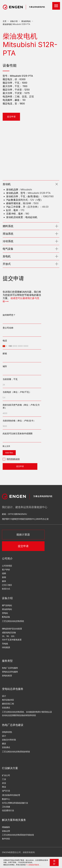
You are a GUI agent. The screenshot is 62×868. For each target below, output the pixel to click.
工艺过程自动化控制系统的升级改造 (18, 835)
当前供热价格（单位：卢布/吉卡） (19, 421)
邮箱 (5, 353)
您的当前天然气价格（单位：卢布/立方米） (21, 406)
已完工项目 (7, 585)
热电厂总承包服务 (10, 668)
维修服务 (6, 827)
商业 (4, 787)
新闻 (4, 577)
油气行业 (6, 791)
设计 (4, 736)
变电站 (5, 613)
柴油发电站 (26, 21)
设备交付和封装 (9, 740)
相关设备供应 (8, 700)
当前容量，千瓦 (10, 379)
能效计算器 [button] (23, 534)
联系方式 (6, 589)
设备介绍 (14, 21)
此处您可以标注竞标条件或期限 (18, 433)
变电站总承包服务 (10, 672)
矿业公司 (6, 775)
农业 (4, 783)
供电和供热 (7, 732)
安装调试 (6, 747)
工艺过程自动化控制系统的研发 (16, 752)
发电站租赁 (7, 676)
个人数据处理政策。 (33, 865)
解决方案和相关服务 (14, 820)
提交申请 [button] (23, 546)
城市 (5, 366)
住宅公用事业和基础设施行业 (15, 803)
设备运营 (6, 831)
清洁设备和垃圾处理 (11, 795)
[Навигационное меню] (56, 6)
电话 (5, 341)
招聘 (4, 573)
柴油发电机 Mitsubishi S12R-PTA (16, 24)
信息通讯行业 (8, 811)
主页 (5, 21)
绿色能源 (6, 647)
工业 (4, 779)
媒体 (4, 581)
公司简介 (7, 558)
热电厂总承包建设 (13, 725)
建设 (4, 744)
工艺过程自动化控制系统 (13, 621)
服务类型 (7, 661)
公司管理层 (7, 566)
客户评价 (6, 570)
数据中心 (6, 799)
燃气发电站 (7, 605)
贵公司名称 (8, 328)
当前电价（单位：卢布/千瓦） (17, 392)
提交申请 (20, 466)
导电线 (5, 644)
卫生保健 (6, 807)
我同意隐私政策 (13, 459)
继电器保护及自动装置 (12, 629)
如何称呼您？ (9, 315)
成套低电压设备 (9, 633)
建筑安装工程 (8, 704)
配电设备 (6, 617)
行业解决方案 (10, 768)
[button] (11, 117)
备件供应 (6, 839)
